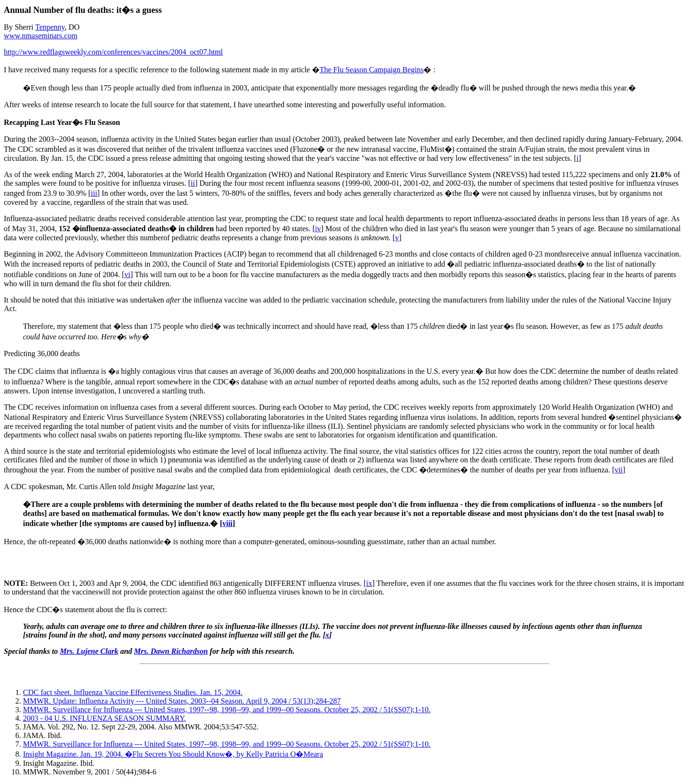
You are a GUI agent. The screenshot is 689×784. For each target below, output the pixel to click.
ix (369, 583)
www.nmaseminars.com (41, 36)
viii (228, 523)
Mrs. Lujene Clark (89, 651)
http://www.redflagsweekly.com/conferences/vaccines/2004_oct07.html (113, 52)
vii (619, 470)
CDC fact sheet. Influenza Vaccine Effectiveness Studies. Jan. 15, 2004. (133, 692)
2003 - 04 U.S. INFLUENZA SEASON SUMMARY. (105, 718)
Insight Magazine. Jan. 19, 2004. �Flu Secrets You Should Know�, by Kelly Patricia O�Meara (173, 754)
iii (94, 193)
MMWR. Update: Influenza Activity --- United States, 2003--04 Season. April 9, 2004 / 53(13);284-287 (182, 701)
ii (193, 183)
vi (127, 274)
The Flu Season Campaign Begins (372, 70)
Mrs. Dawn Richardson (171, 651)
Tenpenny (50, 27)
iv (318, 229)
